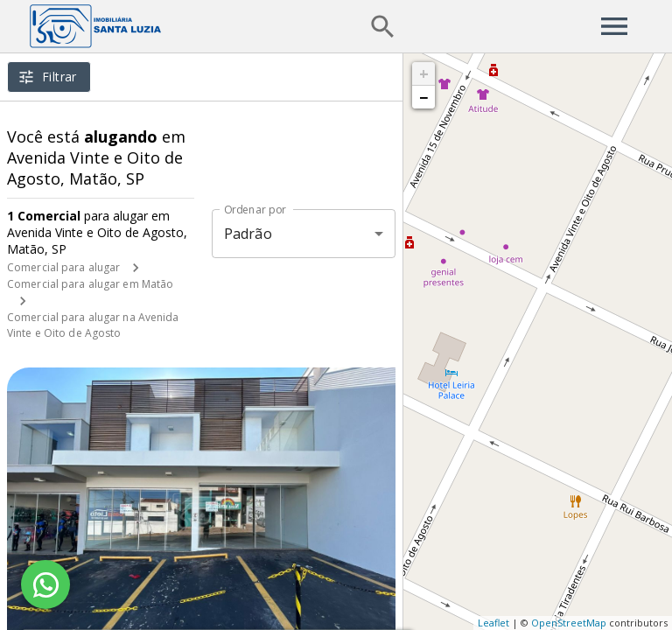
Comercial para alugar (63, 267)
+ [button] (424, 73)
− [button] (423, 97)
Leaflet (493, 623)
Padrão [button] (248, 234)
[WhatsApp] (45, 584)
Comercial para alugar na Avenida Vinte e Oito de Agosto (93, 325)
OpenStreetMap (569, 623)
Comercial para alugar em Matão (90, 284)
